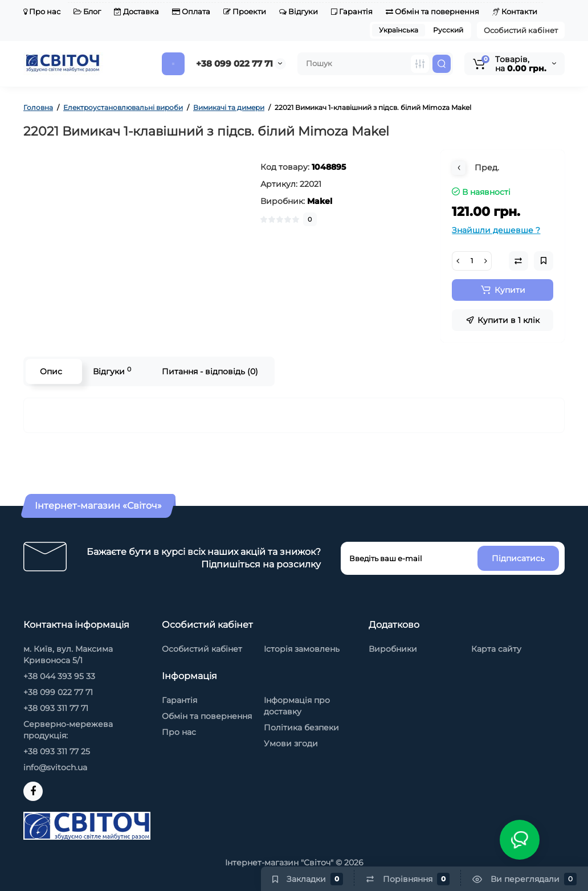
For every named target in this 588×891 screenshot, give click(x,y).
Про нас (42, 11)
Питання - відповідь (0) (210, 371)
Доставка (136, 11)
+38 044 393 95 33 (59, 676)
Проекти (245, 11)
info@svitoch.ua (55, 767)
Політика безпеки (301, 727)
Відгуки (299, 11)
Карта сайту (496, 649)
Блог (87, 11)
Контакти (515, 11)
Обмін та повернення (432, 11)
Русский (448, 30)
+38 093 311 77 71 (56, 708)
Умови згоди (291, 743)
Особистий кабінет (521, 30)
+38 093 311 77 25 (57, 751)
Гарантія (352, 11)
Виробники (393, 649)
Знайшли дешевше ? (496, 230)
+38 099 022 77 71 (234, 64)
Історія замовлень (302, 649)
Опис (51, 371)
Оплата (191, 11)
